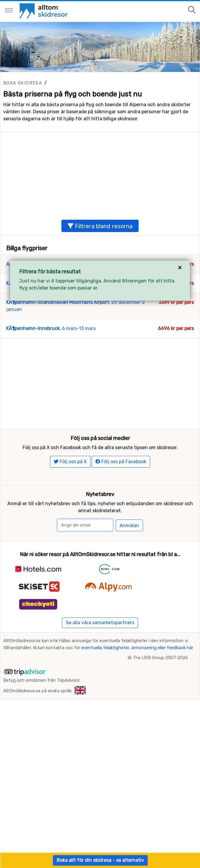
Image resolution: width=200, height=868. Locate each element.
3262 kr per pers (176, 313)
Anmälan (129, 587)
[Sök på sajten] (192, 10)
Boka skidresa (23, 83)
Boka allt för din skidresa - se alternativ (100, 860)
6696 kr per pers (176, 358)
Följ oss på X (70, 523)
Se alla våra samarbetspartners (100, 684)
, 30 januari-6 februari (57, 313)
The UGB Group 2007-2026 (160, 719)
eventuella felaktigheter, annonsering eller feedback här (137, 709)
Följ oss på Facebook (121, 523)
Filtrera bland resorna (100, 256)
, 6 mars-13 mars (51, 358)
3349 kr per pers (176, 332)
